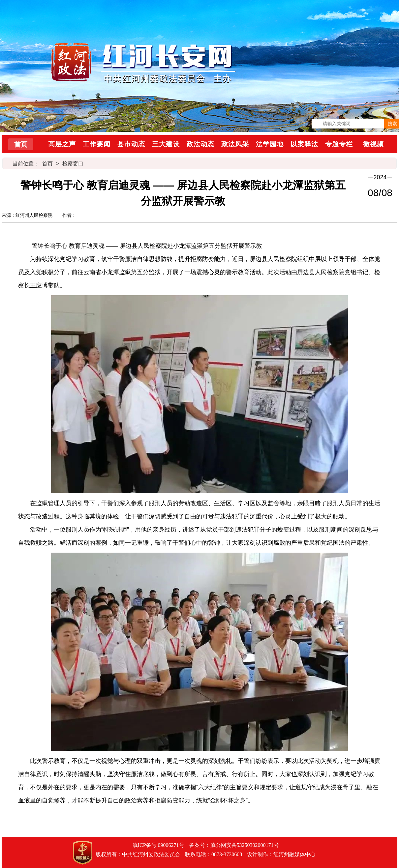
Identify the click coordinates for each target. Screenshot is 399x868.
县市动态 (131, 144)
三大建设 (166, 144)
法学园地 (270, 144)
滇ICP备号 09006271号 (158, 845)
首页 (21, 144)
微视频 (373, 144)
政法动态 (200, 144)
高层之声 (62, 144)
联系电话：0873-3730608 (214, 854)
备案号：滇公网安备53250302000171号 (234, 845)
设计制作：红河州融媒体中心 (281, 854)
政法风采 (235, 144)
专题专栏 (339, 144)
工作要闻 (97, 144)
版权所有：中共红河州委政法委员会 (138, 854)
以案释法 (304, 144)
